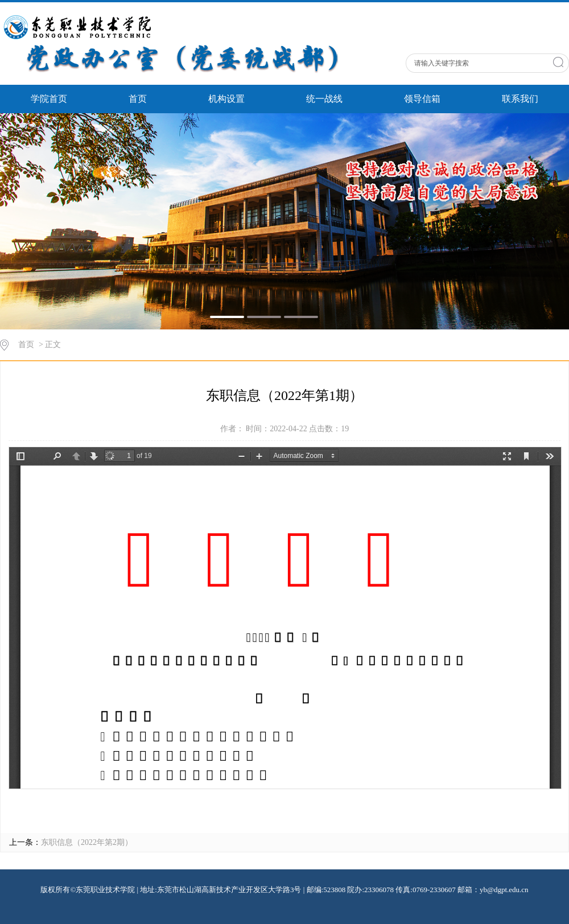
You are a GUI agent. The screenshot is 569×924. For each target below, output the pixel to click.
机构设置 (226, 99)
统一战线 (324, 99)
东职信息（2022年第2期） (87, 842)
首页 (138, 99)
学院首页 (49, 99)
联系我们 (520, 99)
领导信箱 (422, 99)
